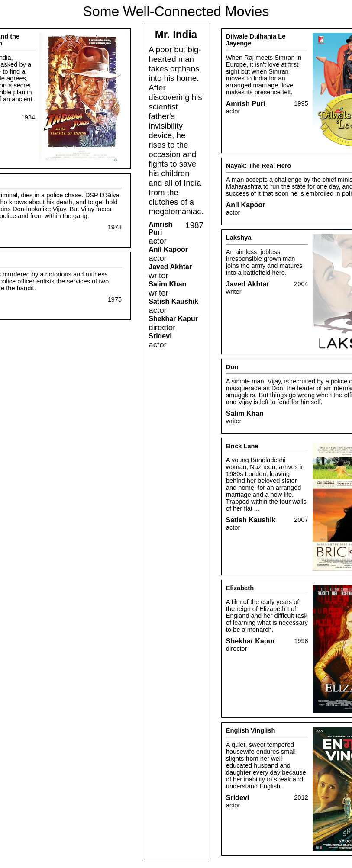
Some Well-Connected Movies (176, 11)
